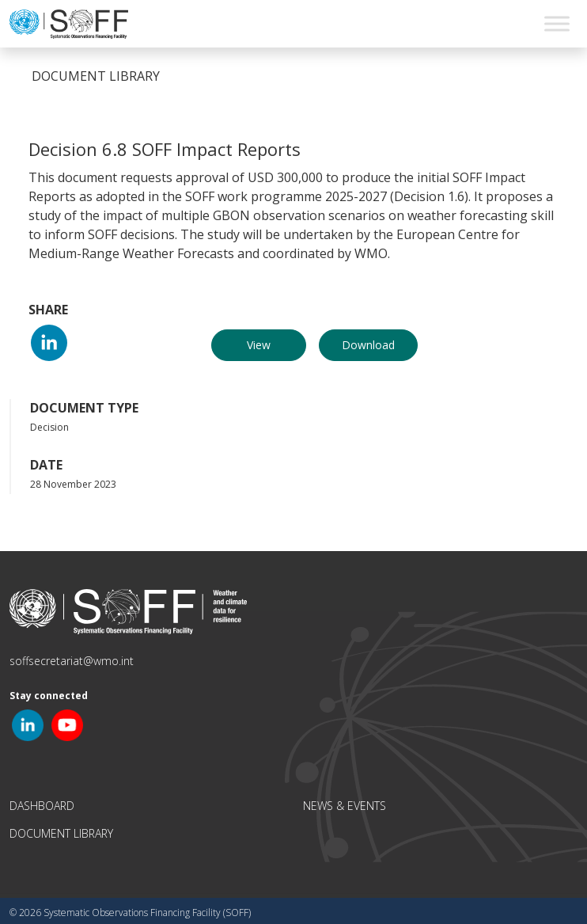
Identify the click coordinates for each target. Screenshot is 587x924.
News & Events (345, 806)
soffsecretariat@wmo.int (72, 661)
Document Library (61, 833)
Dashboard (42, 806)
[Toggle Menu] (557, 23)
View (259, 345)
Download (368, 345)
